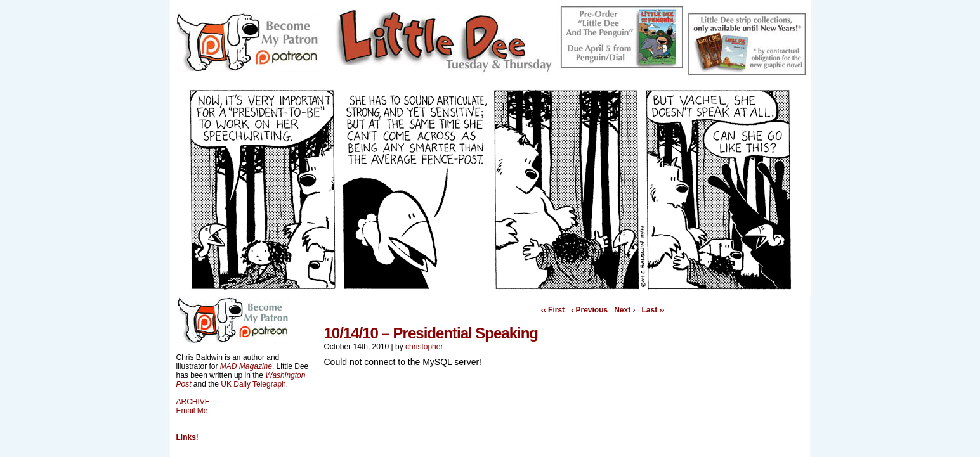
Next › (624, 310)
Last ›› (653, 310)
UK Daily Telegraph (253, 384)
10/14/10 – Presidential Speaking (431, 333)
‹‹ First (553, 310)
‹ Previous (589, 310)
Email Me (192, 411)
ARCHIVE (193, 402)
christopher (424, 347)
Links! (187, 437)
